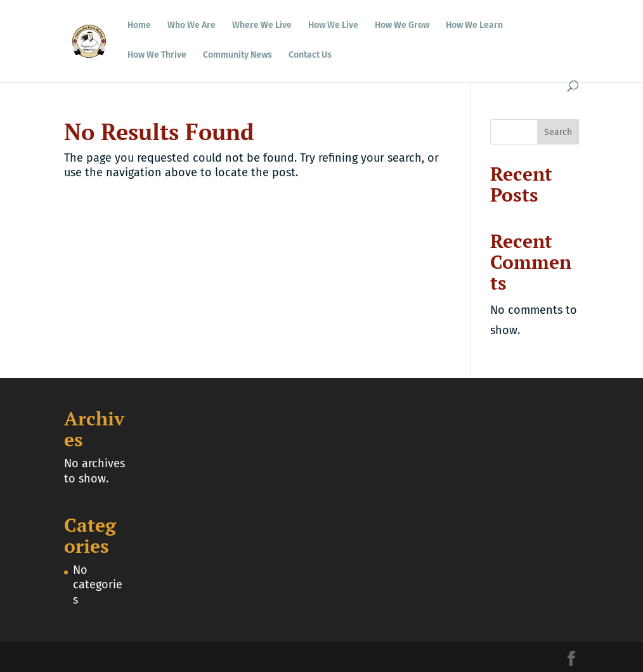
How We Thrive (157, 55)
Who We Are (192, 26)
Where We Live (262, 26)
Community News (237, 55)
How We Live (333, 26)
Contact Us (310, 55)
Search (558, 132)
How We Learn (474, 26)
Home (139, 26)
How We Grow (402, 26)
